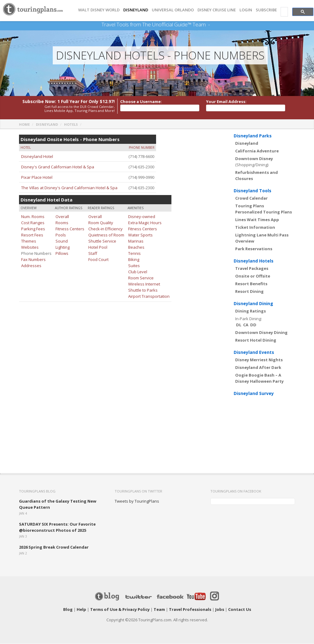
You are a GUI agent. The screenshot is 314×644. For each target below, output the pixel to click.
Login (246, 10)
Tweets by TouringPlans (137, 501)
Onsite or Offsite (253, 276)
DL (239, 325)
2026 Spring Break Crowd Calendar (54, 547)
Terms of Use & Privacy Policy (120, 610)
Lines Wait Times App (257, 220)
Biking (134, 260)
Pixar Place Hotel (37, 178)
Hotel (26, 148)
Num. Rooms (33, 217)
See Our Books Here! (212, 25)
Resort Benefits (251, 284)
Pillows (62, 254)
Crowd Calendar (251, 198)
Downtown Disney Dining (261, 333)
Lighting (63, 247)
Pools (61, 235)
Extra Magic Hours (145, 223)
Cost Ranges (33, 223)
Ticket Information (255, 228)
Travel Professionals (190, 610)
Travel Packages (252, 269)
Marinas (136, 241)
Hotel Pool (98, 247)
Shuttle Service (102, 241)
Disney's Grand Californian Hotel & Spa (58, 167)
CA (246, 325)
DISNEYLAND (136, 10)
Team (159, 610)
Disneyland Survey (254, 394)
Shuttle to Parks (143, 290)
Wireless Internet (144, 284)
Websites (30, 247)
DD (253, 325)
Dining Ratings (251, 311)
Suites (134, 266)
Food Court (98, 260)
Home (24, 125)
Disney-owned (142, 217)
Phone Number (142, 148)
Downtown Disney (254, 159)
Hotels (71, 125)
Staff (93, 254)
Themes (29, 241)
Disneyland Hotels (254, 261)
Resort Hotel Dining (256, 340)
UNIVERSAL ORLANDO (173, 10)
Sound (62, 241)
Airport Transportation (149, 297)
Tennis (134, 254)
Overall (62, 217)
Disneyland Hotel (37, 157)
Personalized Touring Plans (264, 212)
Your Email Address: (226, 102)
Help (81, 610)
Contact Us (240, 610)
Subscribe (266, 10)
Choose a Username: (141, 102)
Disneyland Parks (253, 136)
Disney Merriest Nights (259, 360)
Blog (68, 610)
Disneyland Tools (253, 191)
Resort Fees (32, 235)
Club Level (138, 272)
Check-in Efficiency (105, 229)
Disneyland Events (254, 353)
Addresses (31, 266)
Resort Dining (249, 292)
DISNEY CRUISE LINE (217, 10)
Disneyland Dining (253, 304)
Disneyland (47, 125)
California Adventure (257, 151)
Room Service (141, 278)
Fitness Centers (70, 229)
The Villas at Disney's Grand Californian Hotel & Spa (69, 188)
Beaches (136, 247)
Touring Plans (250, 206)
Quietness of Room (106, 235)
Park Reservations (254, 249)
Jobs (220, 610)
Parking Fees (33, 229)
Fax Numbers (33, 260)
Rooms (62, 223)
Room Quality (101, 223)
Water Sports (140, 235)
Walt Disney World (99, 10)
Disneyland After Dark (258, 368)
